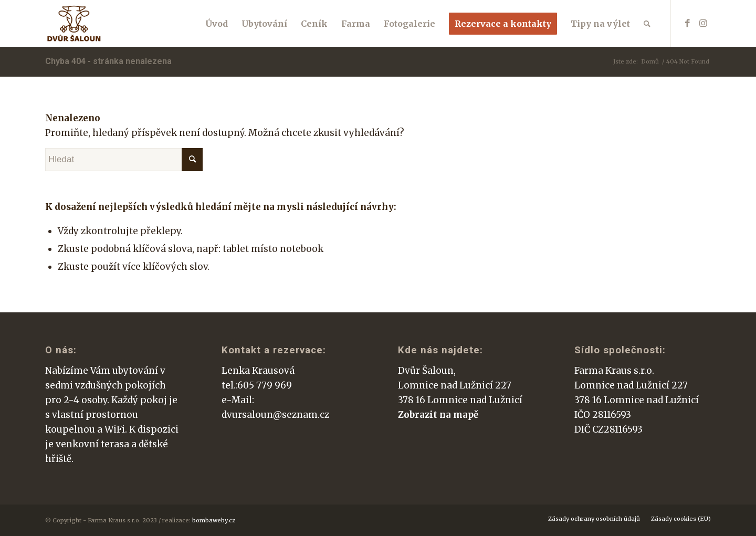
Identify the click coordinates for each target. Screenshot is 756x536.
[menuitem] (217, 24)
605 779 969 (265, 385)
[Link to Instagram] (703, 23)
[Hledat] (647, 24)
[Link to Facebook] (687, 23)
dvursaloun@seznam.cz (275, 415)
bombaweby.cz (214, 520)
